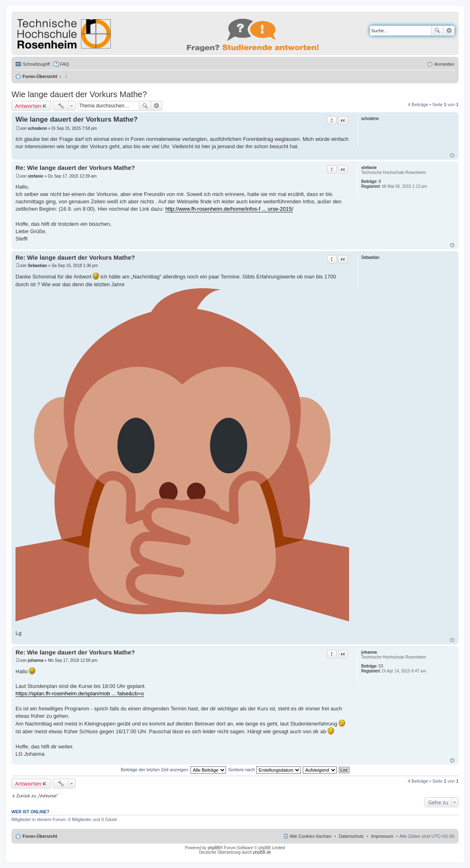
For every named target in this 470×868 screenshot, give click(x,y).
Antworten (28, 106)
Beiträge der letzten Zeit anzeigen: (173, 770)
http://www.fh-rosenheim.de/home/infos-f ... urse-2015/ (229, 209)
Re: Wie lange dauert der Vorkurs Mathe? (75, 168)
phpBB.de (262, 852)
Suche (437, 31)
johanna (369, 652)
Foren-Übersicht (40, 76)
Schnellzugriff (36, 64)
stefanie (369, 168)
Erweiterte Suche (449, 31)
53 (381, 666)
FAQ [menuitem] (65, 64)
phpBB (214, 848)
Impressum (382, 836)
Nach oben (452, 155)
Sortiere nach (264, 770)
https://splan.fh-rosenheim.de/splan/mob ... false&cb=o (80, 693)
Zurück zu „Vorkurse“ (37, 796)
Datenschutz (351, 836)
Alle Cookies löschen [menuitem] (311, 836)
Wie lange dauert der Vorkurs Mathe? (79, 94)
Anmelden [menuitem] (444, 64)
